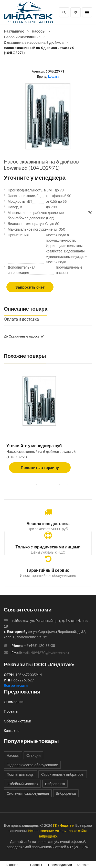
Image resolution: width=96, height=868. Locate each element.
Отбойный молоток (22, 784)
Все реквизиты (16, 685)
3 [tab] (44, 484)
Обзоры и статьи (18, 721)
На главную (14, 31)
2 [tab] (37, 484)
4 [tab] (52, 484)
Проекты (11, 711)
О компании (14, 702)
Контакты (12, 731)
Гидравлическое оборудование (32, 765)
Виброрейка (66, 793)
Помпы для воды (20, 774)
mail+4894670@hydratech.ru (46, 653)
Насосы (39, 31)
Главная (12, 865)
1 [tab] (29, 484)
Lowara (54, 76)
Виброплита (55, 784)
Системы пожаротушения (28, 793)
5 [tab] (60, 484)
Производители (60, 865)
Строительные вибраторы (63, 774)
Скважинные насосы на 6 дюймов (34, 42)
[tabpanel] (48, 427)
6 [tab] (67, 484)
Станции (34, 755)
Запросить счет (30, 287)
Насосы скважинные (22, 37)
